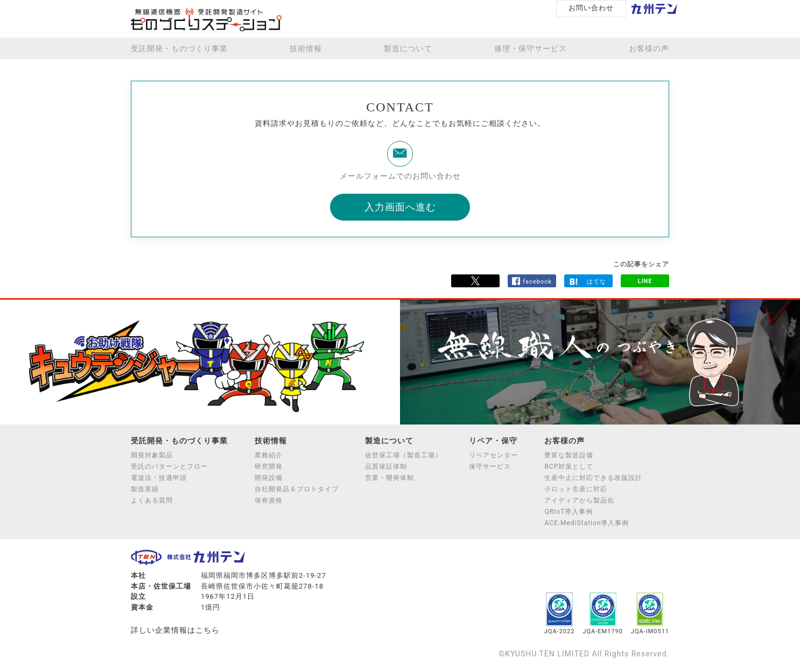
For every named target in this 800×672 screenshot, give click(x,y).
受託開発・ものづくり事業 (179, 48)
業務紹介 (269, 455)
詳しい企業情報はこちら (175, 630)
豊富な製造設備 (569, 455)
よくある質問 (152, 500)
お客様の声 (649, 48)
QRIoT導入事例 (569, 512)
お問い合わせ (591, 8)
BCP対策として (569, 466)
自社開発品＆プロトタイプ (297, 489)
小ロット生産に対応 (576, 489)
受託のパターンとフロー (169, 466)
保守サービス (490, 466)
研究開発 (269, 466)
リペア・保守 (493, 441)
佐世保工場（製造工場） (403, 455)
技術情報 (306, 48)
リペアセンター (493, 455)
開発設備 (269, 478)
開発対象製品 (152, 455)
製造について (408, 48)
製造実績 (145, 489)
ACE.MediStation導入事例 (587, 523)
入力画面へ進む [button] (400, 207)
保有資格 (269, 500)
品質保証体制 (386, 466)
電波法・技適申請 (159, 478)
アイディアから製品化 (579, 500)
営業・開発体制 (390, 478)
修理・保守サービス (531, 48)
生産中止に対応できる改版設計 (593, 478)
